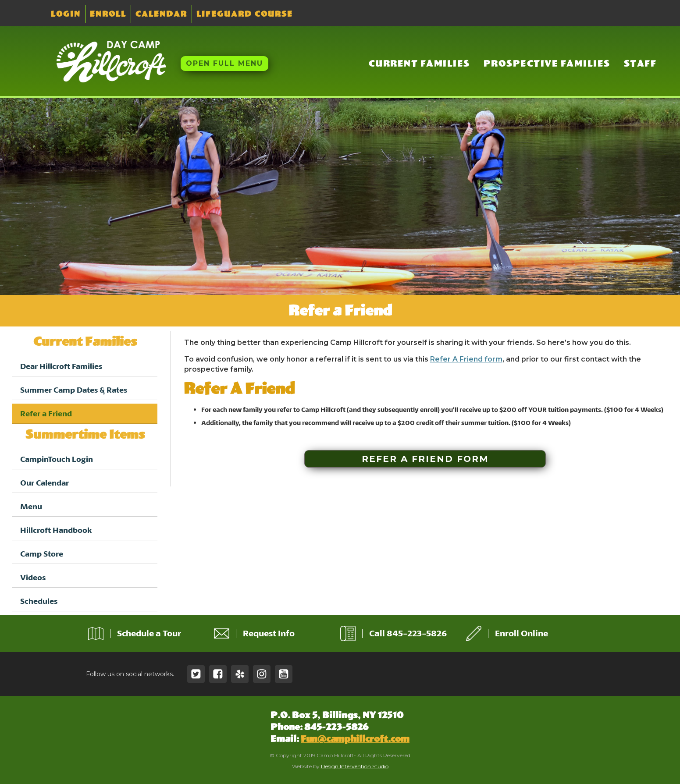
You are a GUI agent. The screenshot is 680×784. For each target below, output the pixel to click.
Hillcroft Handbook (56, 530)
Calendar (161, 14)
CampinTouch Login (57, 459)
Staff (640, 63)
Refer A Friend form (466, 359)
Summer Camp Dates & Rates (74, 390)
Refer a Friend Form (425, 459)
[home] (105, 62)
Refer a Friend (46, 413)
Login (66, 14)
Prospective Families (547, 63)
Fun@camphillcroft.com (355, 739)
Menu (31, 506)
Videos (33, 577)
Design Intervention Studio (355, 766)
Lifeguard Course (245, 14)
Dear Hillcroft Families (61, 366)
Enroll (108, 14)
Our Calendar (45, 483)
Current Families (419, 63)
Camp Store (42, 554)
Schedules (39, 601)
